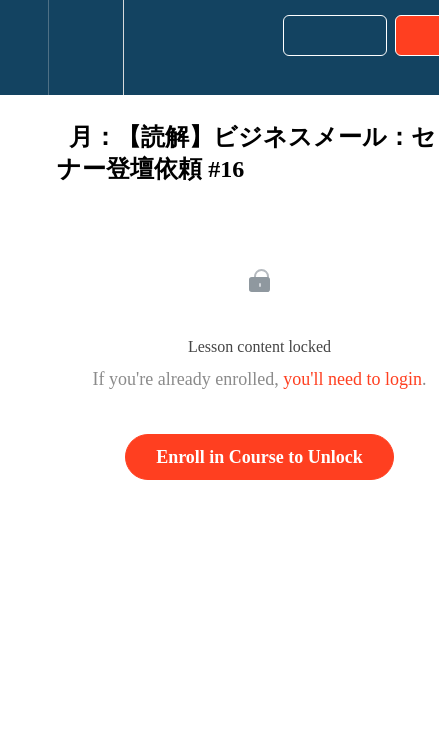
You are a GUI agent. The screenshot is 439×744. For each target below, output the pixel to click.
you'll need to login (352, 379)
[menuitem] (85, 47)
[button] (24, 47)
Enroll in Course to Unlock (259, 457)
